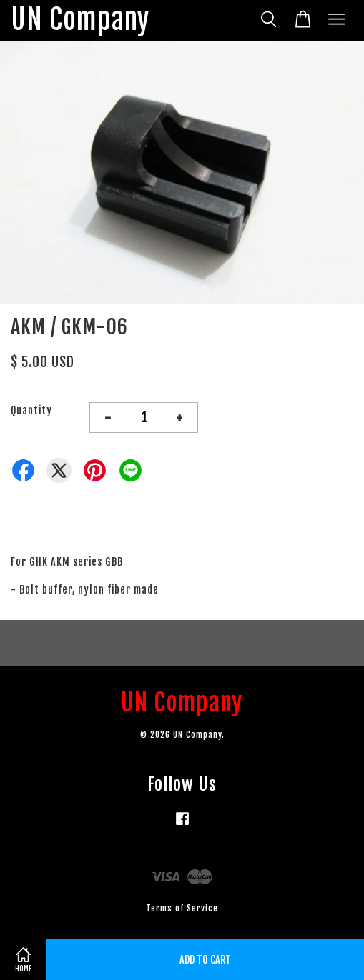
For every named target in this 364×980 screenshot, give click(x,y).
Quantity (31, 410)
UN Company (80, 20)
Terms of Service (182, 908)
